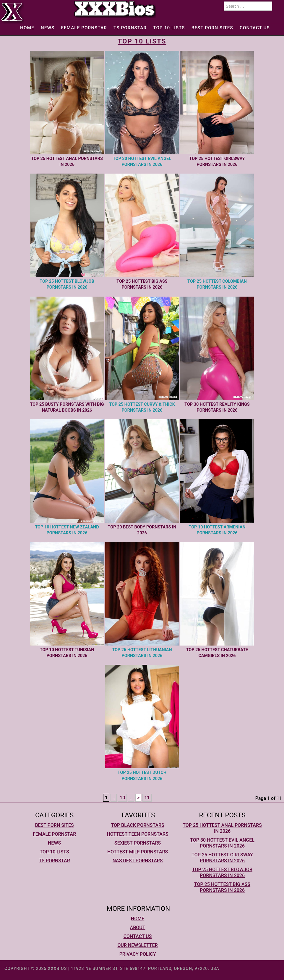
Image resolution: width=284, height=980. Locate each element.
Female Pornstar (84, 28)
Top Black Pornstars (137, 825)
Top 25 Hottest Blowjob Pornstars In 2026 (222, 873)
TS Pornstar (130, 28)
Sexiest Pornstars (138, 843)
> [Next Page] (138, 798)
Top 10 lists (169, 28)
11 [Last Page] (147, 798)
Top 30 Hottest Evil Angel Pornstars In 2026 (222, 843)
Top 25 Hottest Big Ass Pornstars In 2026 (222, 887)
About (138, 928)
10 (122, 798)
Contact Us (255, 28)
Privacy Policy (138, 954)
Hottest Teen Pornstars (137, 834)
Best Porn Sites (212, 28)
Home (27, 28)
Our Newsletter (137, 945)
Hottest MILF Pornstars (138, 852)
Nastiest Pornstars (138, 861)
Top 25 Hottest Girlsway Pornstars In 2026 (222, 858)
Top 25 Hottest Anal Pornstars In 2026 (222, 828)
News (48, 28)
